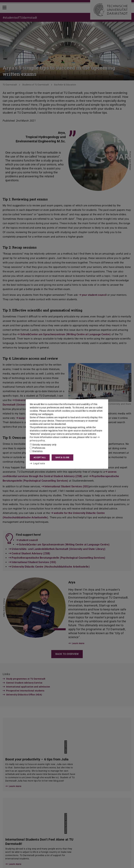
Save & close (62, 458)
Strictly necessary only (43, 445)
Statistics (36, 451)
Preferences (38, 448)
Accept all (40, 458)
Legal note (37, 463)
